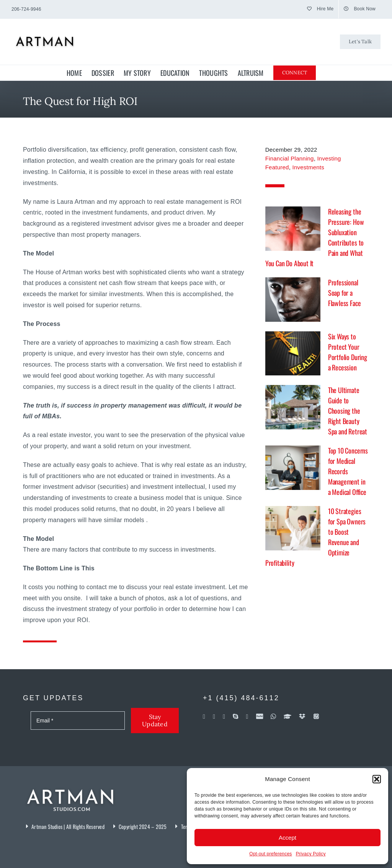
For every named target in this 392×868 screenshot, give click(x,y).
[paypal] (260, 716)
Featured (277, 167)
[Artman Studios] (71, 784)
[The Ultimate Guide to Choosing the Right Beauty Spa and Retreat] (293, 407)
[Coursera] (287, 716)
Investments (309, 167)
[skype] (235, 716)
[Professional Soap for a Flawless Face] (293, 300)
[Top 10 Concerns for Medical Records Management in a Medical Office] (293, 468)
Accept (287, 838)
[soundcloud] (247, 717)
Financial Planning (290, 158)
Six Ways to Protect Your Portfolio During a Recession (348, 352)
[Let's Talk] (360, 42)
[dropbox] (302, 716)
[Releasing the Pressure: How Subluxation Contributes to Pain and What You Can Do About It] (293, 229)
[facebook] (204, 717)
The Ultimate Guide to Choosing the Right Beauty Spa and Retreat (348, 411)
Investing (329, 158)
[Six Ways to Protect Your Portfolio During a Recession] (293, 354)
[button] (377, 779)
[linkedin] (224, 717)
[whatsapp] (273, 716)
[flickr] (214, 717)
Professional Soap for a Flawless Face (345, 293)
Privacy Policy (311, 854)
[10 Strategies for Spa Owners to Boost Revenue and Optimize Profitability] (293, 528)
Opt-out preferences (270, 854)
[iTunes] (316, 716)
